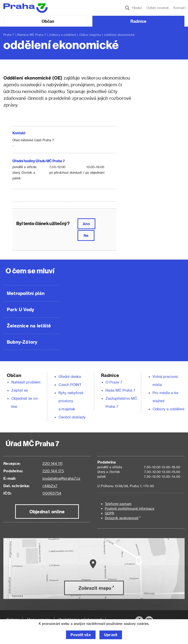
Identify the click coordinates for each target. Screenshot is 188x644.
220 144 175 (53, 471)
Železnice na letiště (29, 326)
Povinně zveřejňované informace (130, 508)
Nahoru (13, 619)
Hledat (133, 8)
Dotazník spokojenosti (122, 518)
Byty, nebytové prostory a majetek (71, 401)
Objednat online (47, 512)
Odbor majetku (90, 35)
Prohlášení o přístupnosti (80, 619)
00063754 (52, 493)
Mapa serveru (39, 619)
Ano (86, 224)
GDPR (109, 513)
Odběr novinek (158, 8)
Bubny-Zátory (22, 342)
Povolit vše (80, 635)
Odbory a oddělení (62, 35)
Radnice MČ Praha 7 (32, 35)
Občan (48, 21)
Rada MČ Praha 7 (120, 390)
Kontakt (180, 8)
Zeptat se (20, 390)
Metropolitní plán (26, 293)
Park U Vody (21, 309)
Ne (86, 235)
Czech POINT (70, 385)
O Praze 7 (114, 382)
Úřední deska (70, 376)
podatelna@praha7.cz (61, 478)
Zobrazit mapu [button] (95, 588)
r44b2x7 (50, 486)
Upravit (111, 635)
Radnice (139, 21)
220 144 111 (52, 463)
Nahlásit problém (26, 382)
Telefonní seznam (118, 504)
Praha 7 (9, 35)
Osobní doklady (72, 417)
